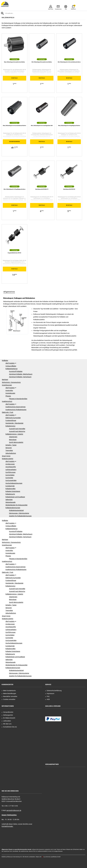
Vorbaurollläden (11, 366)
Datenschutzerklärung (53, 691)
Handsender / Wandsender (14, 423)
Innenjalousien (10, 393)
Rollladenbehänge (11, 369)
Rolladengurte (10, 494)
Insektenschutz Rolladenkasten (16, 410)
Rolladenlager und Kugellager (15, 497)
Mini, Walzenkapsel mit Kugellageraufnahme (14, 189)
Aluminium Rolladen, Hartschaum (20, 377)
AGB (47, 699)
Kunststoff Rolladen (16, 371)
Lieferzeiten (6, 721)
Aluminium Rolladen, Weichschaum (21, 374)
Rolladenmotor (10, 426)
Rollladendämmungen (13, 508)
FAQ (47, 696)
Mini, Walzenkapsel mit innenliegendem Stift (42, 126)
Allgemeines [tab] (9, 292)
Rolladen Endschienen (13, 491)
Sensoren (9, 448)
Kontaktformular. (7, 826)
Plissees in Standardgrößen (18, 399)
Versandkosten (7, 712)
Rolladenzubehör (8, 459)
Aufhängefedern (11, 470)
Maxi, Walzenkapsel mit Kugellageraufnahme (69, 126)
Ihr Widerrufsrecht (8, 718)
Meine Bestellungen (9, 693)
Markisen (5, 380)
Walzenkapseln (11, 502)
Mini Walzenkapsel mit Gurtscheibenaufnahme (69, 62)
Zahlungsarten (7, 715)
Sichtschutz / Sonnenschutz (11, 382)
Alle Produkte (11, 363)
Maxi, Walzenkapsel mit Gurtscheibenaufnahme (14, 126)
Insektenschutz (7, 401)
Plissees (8, 396)
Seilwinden (9, 500)
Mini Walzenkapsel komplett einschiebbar (42, 62)
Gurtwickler (9, 478)
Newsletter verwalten (9, 696)
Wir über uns (7, 724)
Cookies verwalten (9, 699)
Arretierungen (10, 464)
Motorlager (13, 440)
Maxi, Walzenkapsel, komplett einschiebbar (14, 62)
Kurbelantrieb (10, 486)
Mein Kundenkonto (9, 691)
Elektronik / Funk (8, 412)
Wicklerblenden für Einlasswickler (16, 505)
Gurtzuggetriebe (11, 480)
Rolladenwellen (11, 489)
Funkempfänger (11, 420)
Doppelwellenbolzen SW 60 (14, 253)
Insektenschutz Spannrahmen (16, 407)
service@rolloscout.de (14, 810)
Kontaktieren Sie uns (9, 727)
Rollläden (5, 360)
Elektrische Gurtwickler (13, 418)
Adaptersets (13, 437)
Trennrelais (9, 450)
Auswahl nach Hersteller (17, 429)
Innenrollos (9, 390)
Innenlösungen (7, 385)
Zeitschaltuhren (11, 453)
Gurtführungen (11, 472)
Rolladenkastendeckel (16, 510)
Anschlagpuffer (11, 467)
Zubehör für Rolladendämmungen (20, 516)
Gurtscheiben (10, 475)
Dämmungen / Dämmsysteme (19, 513)
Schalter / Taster (11, 445)
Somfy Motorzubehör (16, 442)
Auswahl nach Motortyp (17, 431)
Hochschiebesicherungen (14, 483)
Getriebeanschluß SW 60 (69, 189)
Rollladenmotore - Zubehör (14, 434)
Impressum (50, 693)
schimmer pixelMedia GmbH (53, 857)
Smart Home (6, 456)
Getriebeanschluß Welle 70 (42, 189)
